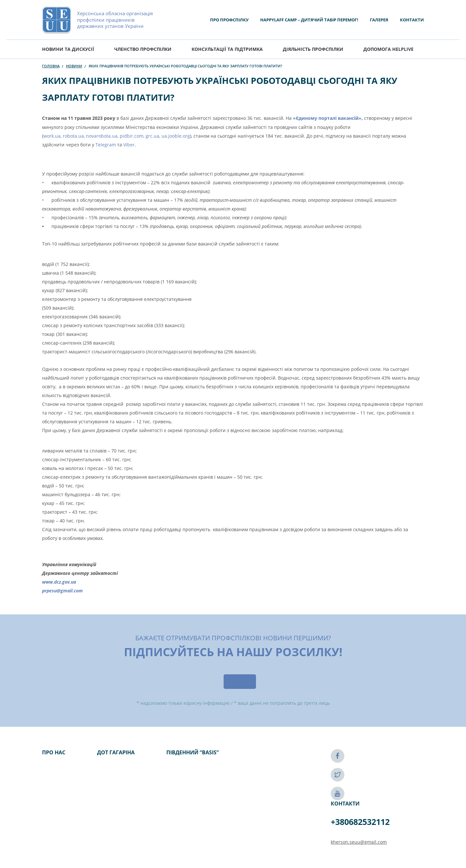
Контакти (412, 20)
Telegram (106, 145)
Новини (74, 66)
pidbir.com (132, 136)
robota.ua (73, 136)
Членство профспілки (143, 49)
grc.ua (152, 136)
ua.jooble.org (176, 136)
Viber (129, 145)
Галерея (379, 20)
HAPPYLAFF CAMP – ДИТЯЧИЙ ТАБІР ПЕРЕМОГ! (309, 20)
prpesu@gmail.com (62, 591)
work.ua (52, 136)
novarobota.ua (102, 136)
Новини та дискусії (68, 49)
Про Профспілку (229, 20)
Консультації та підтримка (227, 49)
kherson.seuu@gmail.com (359, 842)
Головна (51, 66)
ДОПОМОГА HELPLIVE (388, 49)
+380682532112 (360, 822)
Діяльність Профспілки (313, 49)
